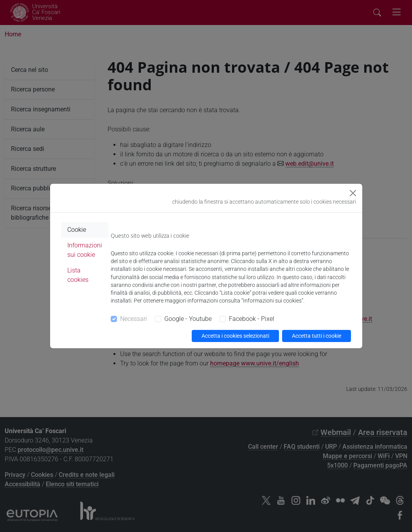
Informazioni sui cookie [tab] (85, 250)
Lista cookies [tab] (78, 275)
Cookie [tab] (77, 230)
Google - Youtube (188, 319)
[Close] (353, 193)
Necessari (134, 319)
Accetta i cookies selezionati (235, 336)
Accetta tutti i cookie (317, 336)
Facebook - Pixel (252, 319)
